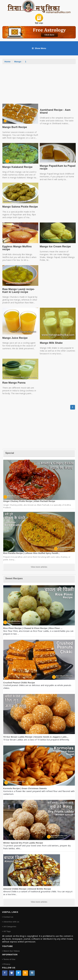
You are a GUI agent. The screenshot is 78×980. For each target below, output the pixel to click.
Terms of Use (9, 959)
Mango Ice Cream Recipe (55, 247)
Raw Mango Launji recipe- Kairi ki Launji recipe (19, 291)
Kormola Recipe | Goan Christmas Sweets (25, 788)
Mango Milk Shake (51, 343)
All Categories (10, 927)
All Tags (7, 931)
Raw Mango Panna (14, 383)
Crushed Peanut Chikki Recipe (19, 683)
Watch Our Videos (11, 951)
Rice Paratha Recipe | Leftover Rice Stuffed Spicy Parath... (32, 553)
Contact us (8, 917)
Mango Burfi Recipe (15, 127)
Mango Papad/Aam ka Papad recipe (58, 167)
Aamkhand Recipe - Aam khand (55, 111)
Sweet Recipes (14, 578)
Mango (18, 62)
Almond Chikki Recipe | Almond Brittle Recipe (27, 889)
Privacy (7, 964)
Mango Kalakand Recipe (18, 167)
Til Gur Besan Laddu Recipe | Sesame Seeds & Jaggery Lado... (36, 737)
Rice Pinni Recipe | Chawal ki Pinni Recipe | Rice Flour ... (33, 628)
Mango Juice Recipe (15, 338)
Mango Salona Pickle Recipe (20, 207)
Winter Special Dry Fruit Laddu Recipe (23, 843)
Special (10, 453)
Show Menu (39, 48)
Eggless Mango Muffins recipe (17, 248)
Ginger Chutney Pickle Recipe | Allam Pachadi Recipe (29, 501)
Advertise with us (11, 922)
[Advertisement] (39, 85)
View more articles (39, 567)
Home (8, 62)
